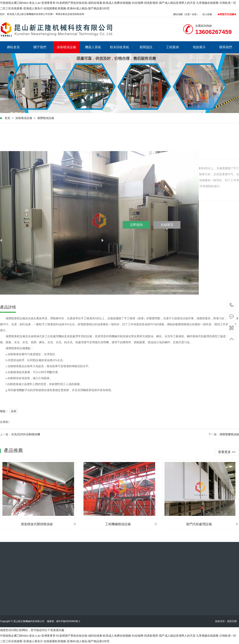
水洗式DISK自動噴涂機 (26, 434)
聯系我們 (226, 47)
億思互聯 (232, 621)
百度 (187, 14)
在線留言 (167, 225)
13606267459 (232, 305)
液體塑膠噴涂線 (229, 434)
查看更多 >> (227, 452)
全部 (14, 411)
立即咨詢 (136, 225)
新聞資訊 (149, 47)
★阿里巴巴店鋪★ (227, 14)
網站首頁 (17, 47)
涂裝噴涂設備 (66, 47)
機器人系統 (96, 47)
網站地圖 (178, 14)
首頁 (7, 118)
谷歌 (194, 14)
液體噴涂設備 (46, 118)
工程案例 (176, 47)
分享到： (6, 422)
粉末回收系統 (121, 47)
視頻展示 (203, 47)
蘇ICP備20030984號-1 (68, 621)
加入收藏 (207, 14)
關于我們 (43, 47)
